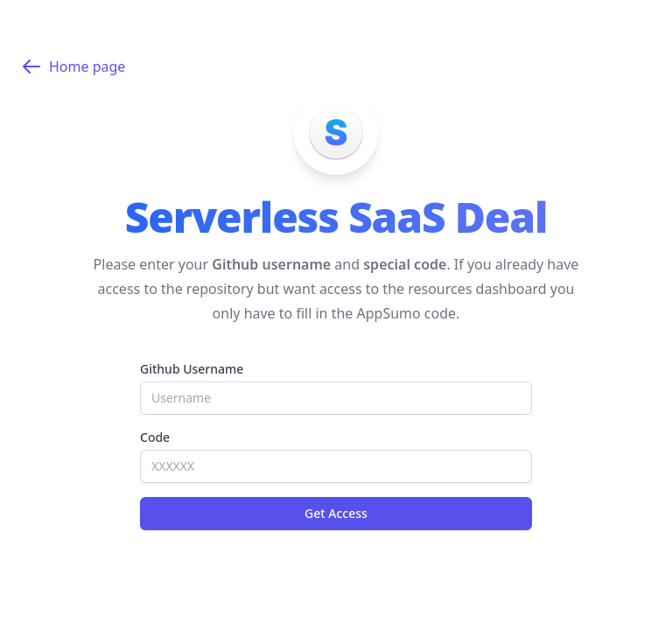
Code (155, 437)
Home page (73, 66)
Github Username (192, 369)
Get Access (336, 513)
